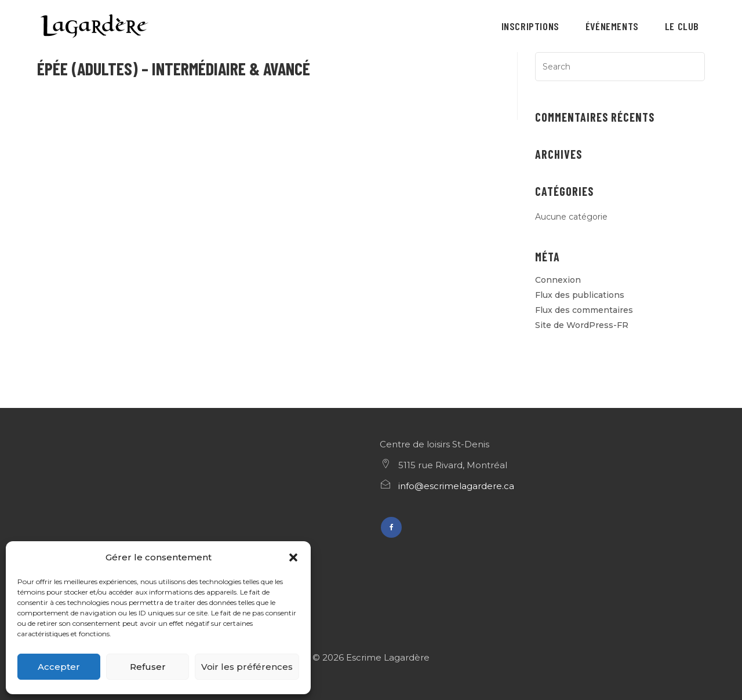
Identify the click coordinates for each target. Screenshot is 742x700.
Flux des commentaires (584, 310)
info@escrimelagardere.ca (456, 486)
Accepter (59, 667)
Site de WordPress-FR (582, 325)
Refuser (148, 667)
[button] (293, 557)
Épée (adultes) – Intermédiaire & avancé (174, 68)
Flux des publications (580, 295)
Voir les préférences (247, 667)
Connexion (558, 280)
